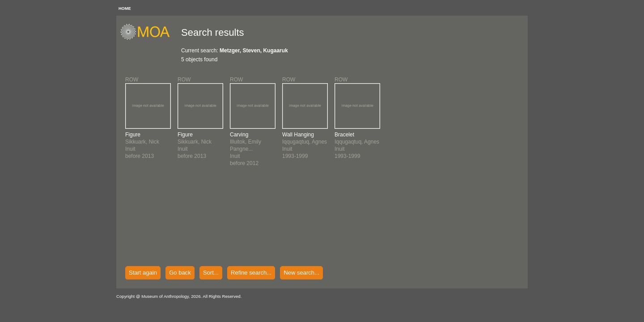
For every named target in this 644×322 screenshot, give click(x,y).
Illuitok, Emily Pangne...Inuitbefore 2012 (246, 149)
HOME (125, 8)
